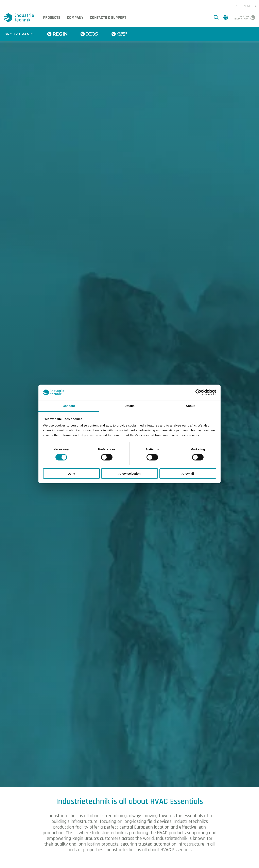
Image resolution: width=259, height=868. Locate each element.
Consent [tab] (69, 406)
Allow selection (129, 473)
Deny (71, 473)
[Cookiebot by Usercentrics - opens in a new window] (198, 392)
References (245, 6)
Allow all (188, 473)
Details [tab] (129, 406)
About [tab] (190, 406)
